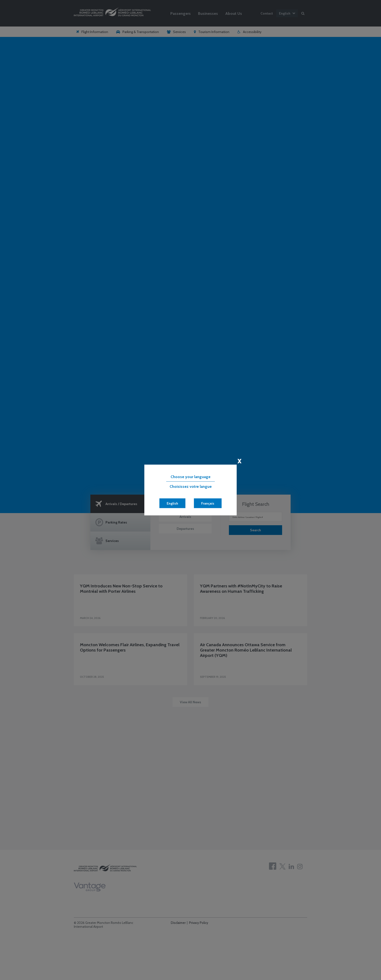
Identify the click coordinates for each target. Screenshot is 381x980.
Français (208, 503)
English (172, 503)
